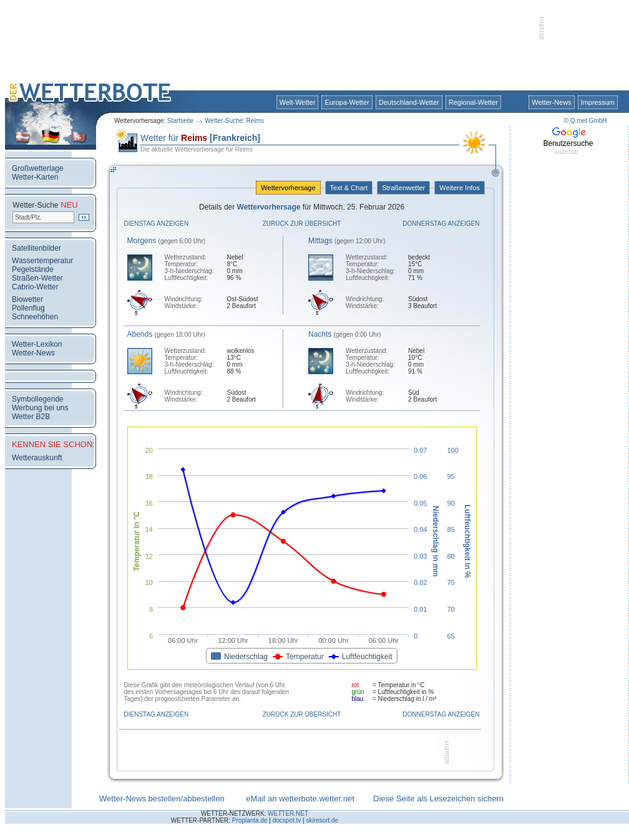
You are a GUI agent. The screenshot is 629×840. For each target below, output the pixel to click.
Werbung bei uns (40, 408)
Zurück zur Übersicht (302, 224)
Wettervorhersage (288, 188)
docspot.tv (287, 820)
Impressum (598, 102)
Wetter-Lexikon (37, 344)
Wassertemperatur (42, 261)
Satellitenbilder (37, 248)
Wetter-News (551, 102)
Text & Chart (349, 188)
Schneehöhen (35, 317)
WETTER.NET (288, 813)
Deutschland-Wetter (409, 102)
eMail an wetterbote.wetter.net (300, 799)
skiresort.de (322, 820)
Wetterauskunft (37, 458)
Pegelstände (33, 269)
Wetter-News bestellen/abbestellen (162, 799)
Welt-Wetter (298, 102)
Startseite (180, 121)
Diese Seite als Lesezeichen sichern (438, 799)
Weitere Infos (460, 188)
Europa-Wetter (347, 102)
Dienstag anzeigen (157, 224)
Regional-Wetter (473, 102)
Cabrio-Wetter (35, 287)
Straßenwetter (403, 188)
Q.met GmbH (589, 121)
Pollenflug (28, 308)
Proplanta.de (250, 820)
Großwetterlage (38, 168)
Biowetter (27, 299)
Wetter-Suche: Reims (234, 121)
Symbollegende (38, 399)
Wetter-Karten (35, 177)
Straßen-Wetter (37, 278)
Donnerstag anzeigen (441, 224)
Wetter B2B (31, 417)
